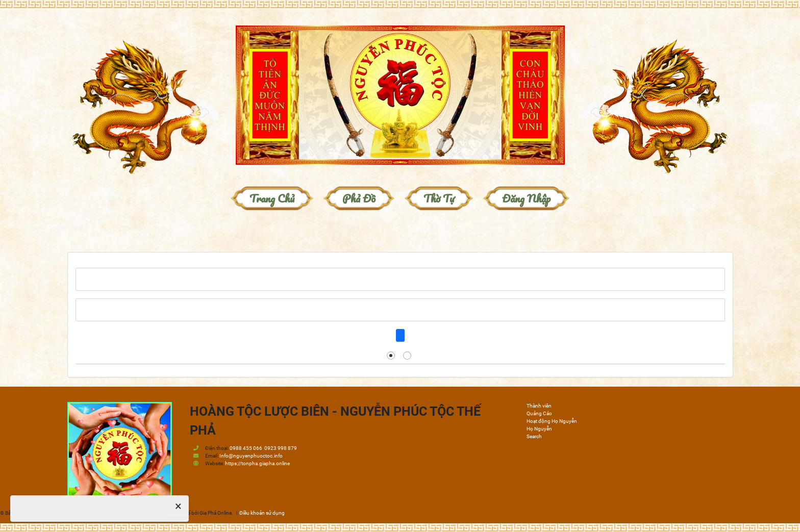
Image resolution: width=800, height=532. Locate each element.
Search (534, 436)
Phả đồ (359, 198)
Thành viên (539, 406)
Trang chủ (272, 198)
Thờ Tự (439, 198)
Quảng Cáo (539, 413)
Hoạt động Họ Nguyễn (552, 421)
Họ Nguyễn (539, 429)
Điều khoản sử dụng (262, 513)
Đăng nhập (526, 198)
